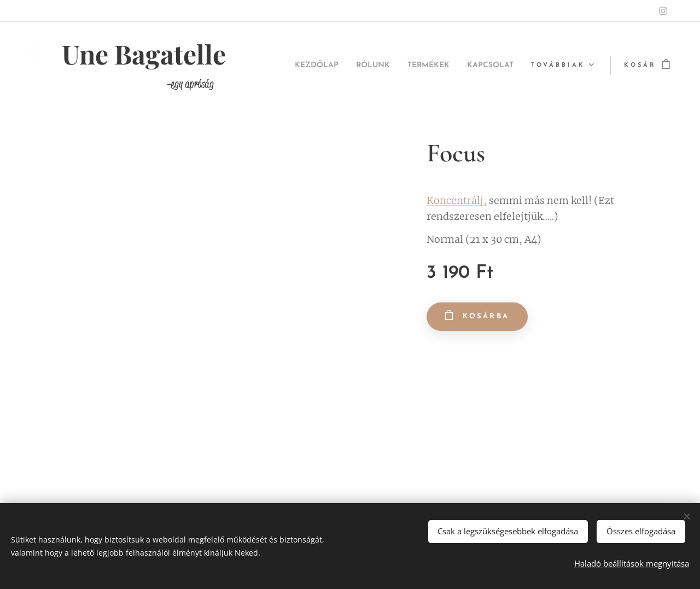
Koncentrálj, (457, 200)
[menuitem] (293, 66)
